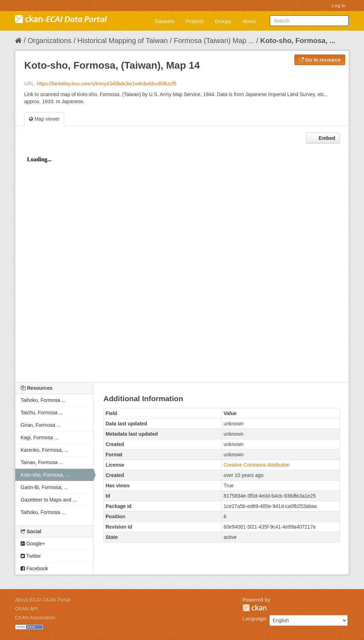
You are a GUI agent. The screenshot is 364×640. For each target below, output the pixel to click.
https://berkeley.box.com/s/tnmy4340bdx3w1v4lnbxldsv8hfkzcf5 (107, 84)
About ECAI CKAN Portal (43, 600)
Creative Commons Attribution (257, 465)
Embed (326, 138)
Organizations (50, 41)
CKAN (255, 608)
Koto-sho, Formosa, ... (298, 41)
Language (254, 619)
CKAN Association (35, 618)
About (249, 21)
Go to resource (320, 60)
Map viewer (44, 119)
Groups (223, 21)
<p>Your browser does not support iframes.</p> (182, 264)
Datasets (164, 21)
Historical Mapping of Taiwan (123, 41)
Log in (339, 6)
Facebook (34, 568)
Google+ (33, 544)
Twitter (31, 556)
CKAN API (26, 609)
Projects (195, 21)
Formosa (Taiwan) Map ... (214, 41)
